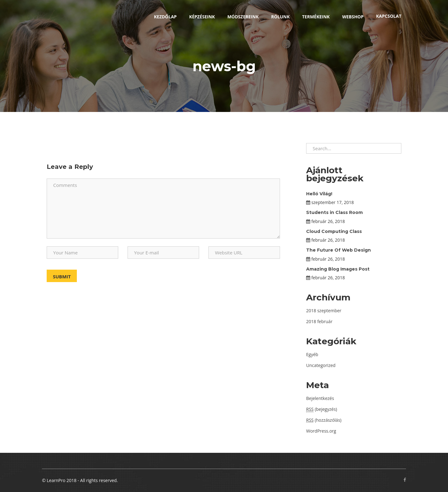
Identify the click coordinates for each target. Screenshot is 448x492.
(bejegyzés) (322, 409)
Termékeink (316, 17)
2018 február (319, 321)
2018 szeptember (324, 311)
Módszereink (243, 17)
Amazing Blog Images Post (338, 269)
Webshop (353, 17)
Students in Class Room (334, 212)
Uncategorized (321, 365)
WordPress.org (321, 431)
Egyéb (312, 354)
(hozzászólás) (324, 420)
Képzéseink (202, 17)
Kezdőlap (165, 17)
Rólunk (280, 17)
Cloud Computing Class (334, 231)
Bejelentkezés (320, 398)
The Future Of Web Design (338, 250)
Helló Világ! (319, 194)
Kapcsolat (389, 16)
